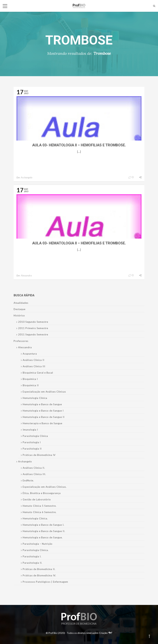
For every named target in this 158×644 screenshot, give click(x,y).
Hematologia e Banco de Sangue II (44, 417)
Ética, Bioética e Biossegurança (42, 493)
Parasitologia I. (32, 556)
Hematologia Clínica (35, 398)
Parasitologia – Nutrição (38, 544)
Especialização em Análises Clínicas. (45, 487)
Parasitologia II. (33, 563)
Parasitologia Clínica (35, 436)
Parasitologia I (32, 442)
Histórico (19, 315)
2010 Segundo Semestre (33, 322)
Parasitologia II (32, 449)
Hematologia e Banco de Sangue (42, 404)
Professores (21, 341)
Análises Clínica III (34, 366)
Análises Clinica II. (34, 468)
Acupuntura (30, 354)
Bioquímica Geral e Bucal (38, 373)
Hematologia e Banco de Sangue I (43, 411)
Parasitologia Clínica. (36, 550)
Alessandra (26, 275)
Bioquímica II (31, 385)
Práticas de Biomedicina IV (39, 455)
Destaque (20, 309)
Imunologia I (30, 430)
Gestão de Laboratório (37, 499)
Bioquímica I (30, 379)
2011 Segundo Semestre (33, 334)
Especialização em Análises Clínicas (44, 392)
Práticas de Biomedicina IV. (39, 575)
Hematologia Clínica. (35, 518)
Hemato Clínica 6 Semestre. (40, 512)
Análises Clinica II (34, 360)
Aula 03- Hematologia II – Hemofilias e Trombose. (79, 145)
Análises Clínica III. (34, 474)
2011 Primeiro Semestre (33, 328)
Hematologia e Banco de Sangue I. (43, 525)
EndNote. (28, 480)
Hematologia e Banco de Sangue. (43, 537)
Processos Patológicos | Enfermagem (45, 582)
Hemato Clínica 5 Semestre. (40, 506)
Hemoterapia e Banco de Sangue (42, 423)
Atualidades (21, 303)
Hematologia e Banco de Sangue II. (44, 531)
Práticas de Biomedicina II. (39, 569)
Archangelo (27, 177)
